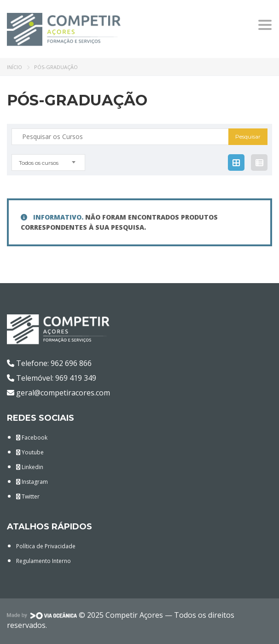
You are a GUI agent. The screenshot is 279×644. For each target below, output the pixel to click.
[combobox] (48, 162)
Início (15, 67)
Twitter (28, 496)
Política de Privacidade (46, 546)
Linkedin (30, 467)
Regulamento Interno (44, 561)
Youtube (30, 452)
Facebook (32, 438)
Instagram (32, 482)
